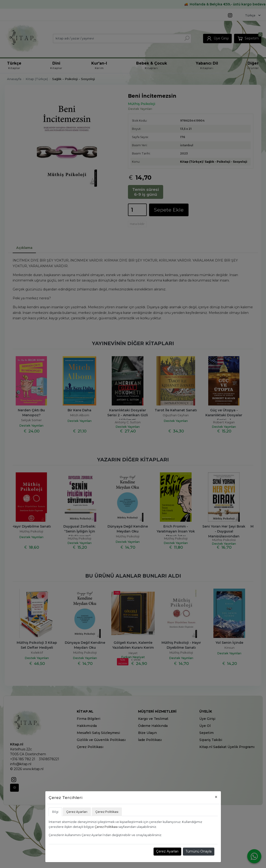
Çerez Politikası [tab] (107, 812)
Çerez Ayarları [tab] (77, 812)
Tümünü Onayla (199, 851)
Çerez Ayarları (167, 851)
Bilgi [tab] (55, 812)
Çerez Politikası (106, 827)
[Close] (216, 797)
